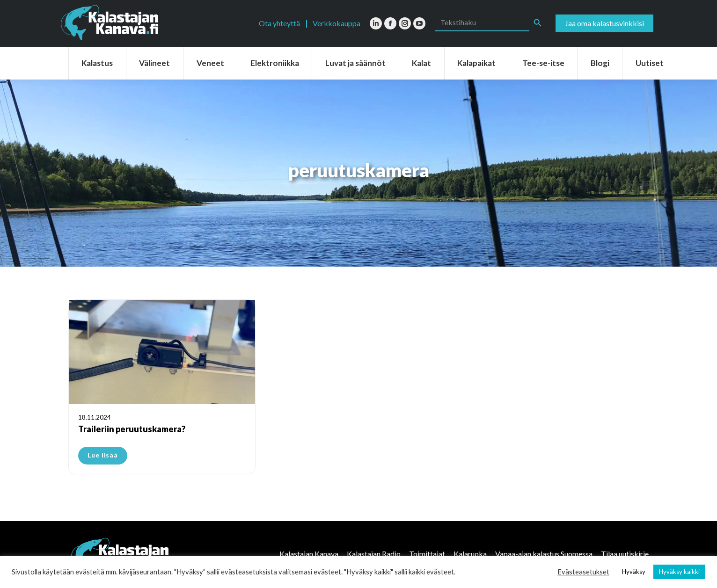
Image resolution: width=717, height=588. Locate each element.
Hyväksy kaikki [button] (679, 572)
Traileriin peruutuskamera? (132, 429)
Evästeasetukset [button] (583, 572)
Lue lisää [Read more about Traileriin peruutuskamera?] (103, 455)
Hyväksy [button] (634, 572)
